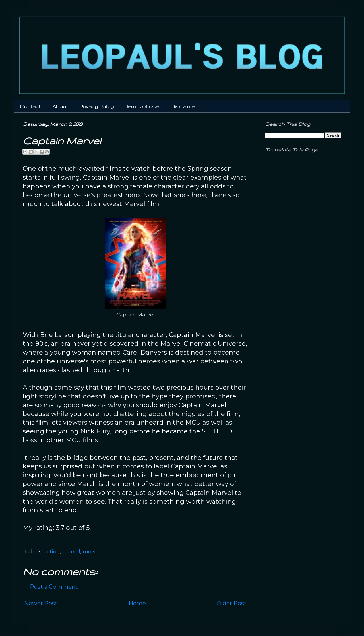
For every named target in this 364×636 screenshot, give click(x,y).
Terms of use (142, 106)
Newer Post (41, 603)
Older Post (232, 603)
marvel (71, 552)
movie (91, 552)
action (52, 552)
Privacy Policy (97, 106)
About (60, 106)
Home (137, 603)
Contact (30, 106)
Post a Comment (54, 587)
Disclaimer (183, 106)
